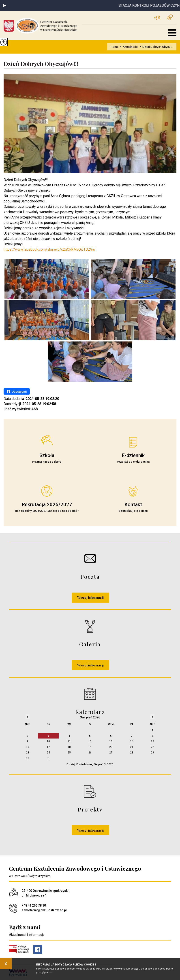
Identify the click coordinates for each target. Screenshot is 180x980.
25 (69, 753)
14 (132, 741)
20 (111, 747)
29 (152, 753)
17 (48, 747)
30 (28, 758)
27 (111, 753)
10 (48, 741)
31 (48, 758)
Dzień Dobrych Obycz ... (156, 47)
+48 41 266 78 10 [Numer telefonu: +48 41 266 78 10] (34, 905)
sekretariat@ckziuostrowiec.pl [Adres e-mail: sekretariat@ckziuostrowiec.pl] (44, 910)
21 (132, 747)
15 (152, 741)
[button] (4, 6)
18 (69, 747)
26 (90, 753)
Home (115, 47)
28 (132, 753)
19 (90, 747)
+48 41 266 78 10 (170, 17)
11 (69, 741)
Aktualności (128, 47)
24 (48, 753)
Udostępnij (17, 391)
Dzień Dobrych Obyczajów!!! (41, 64)
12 (90, 741)
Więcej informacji (90, 598)
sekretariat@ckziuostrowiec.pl (157, 18)
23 (28, 753)
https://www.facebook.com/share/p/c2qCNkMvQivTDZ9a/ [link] (50, 249)
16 (28, 747)
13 (111, 741)
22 (152, 747)
